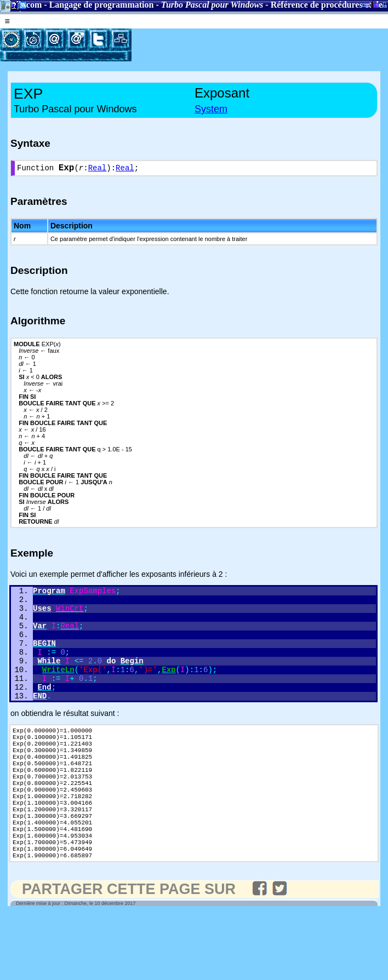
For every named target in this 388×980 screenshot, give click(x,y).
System (211, 109)
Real (98, 170)
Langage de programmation (102, 5)
